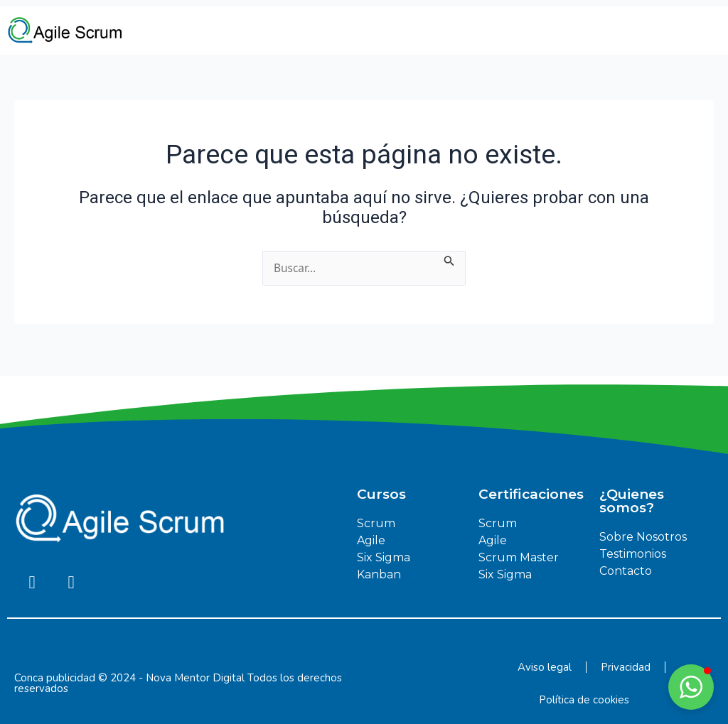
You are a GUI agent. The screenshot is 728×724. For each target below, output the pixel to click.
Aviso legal (545, 667)
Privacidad (626, 667)
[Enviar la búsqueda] (451, 259)
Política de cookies (584, 700)
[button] (691, 687)
